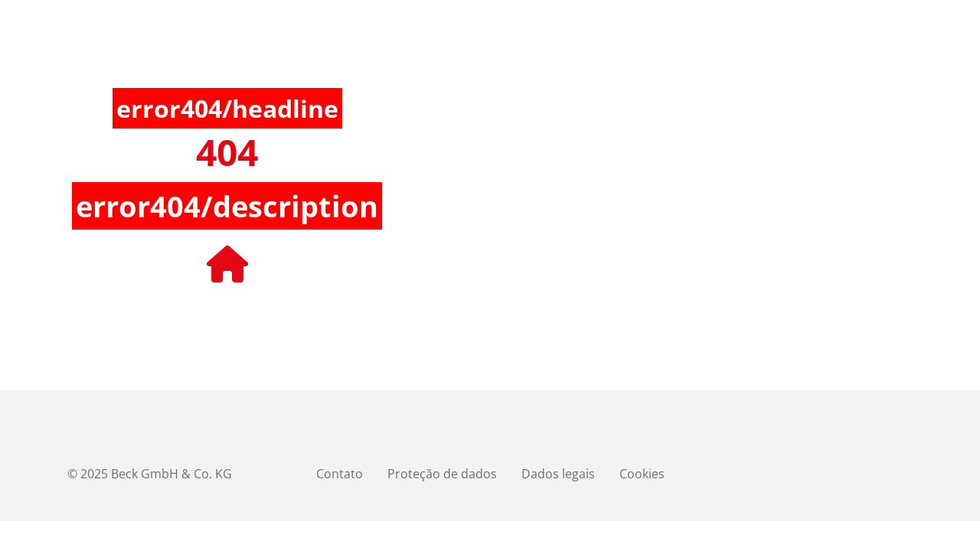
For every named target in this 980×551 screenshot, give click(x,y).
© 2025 (150, 474)
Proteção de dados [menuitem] (442, 474)
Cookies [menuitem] (642, 474)
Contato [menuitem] (340, 474)
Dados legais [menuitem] (558, 474)
